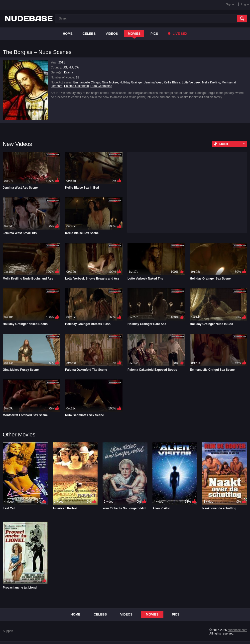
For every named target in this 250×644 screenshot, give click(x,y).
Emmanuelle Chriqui (87, 82)
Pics (154, 34)
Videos (112, 34)
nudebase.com (237, 630)
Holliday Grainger (131, 82)
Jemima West (153, 82)
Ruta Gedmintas (101, 86)
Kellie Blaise (172, 82)
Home (68, 34)
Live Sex (178, 34)
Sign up (231, 4)
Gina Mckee (110, 82)
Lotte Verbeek (191, 82)
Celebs (89, 34)
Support (8, 631)
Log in (245, 4)
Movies (134, 34)
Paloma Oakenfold (76, 86)
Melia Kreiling (211, 82)
